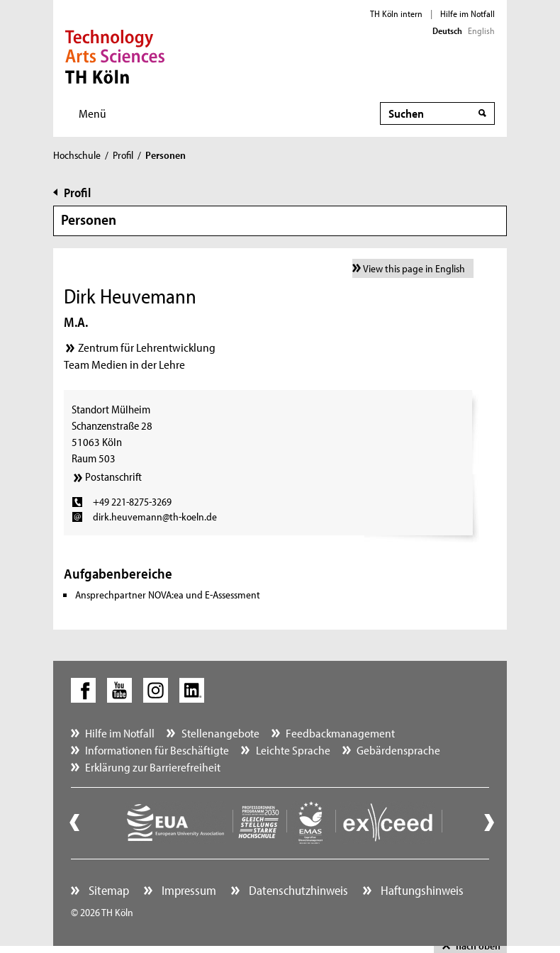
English (481, 30)
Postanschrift (113, 476)
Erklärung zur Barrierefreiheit (153, 767)
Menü (93, 113)
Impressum (187, 890)
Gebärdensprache (398, 750)
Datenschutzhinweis (297, 890)
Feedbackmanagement (340, 733)
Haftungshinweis (421, 890)
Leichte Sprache (293, 750)
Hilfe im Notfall (467, 13)
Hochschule (77, 155)
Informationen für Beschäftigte (157, 750)
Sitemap (107, 890)
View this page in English (414, 268)
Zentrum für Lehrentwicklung (147, 347)
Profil (123, 155)
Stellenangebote (220, 733)
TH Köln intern (396, 13)
